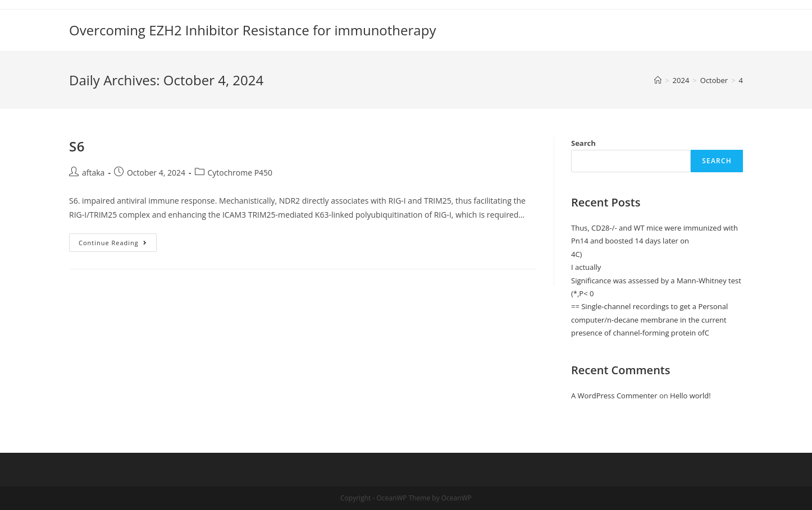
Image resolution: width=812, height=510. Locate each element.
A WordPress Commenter (614, 396)
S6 (77, 146)
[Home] (658, 80)
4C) (576, 254)
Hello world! (690, 396)
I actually (586, 267)
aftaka (93, 173)
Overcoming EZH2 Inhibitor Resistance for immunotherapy (252, 30)
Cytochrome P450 (240, 173)
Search (583, 143)
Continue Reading (113, 243)
